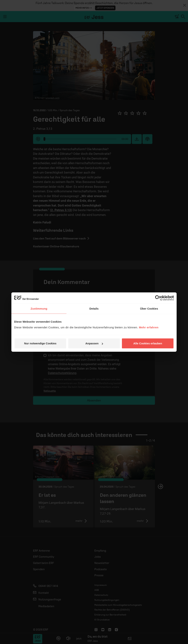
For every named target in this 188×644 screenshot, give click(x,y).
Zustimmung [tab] (39, 308)
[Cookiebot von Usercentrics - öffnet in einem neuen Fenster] (158, 298)
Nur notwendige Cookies (40, 343)
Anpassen (94, 343)
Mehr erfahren (149, 327)
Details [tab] (94, 308)
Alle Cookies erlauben (148, 343)
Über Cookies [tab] (149, 308)
